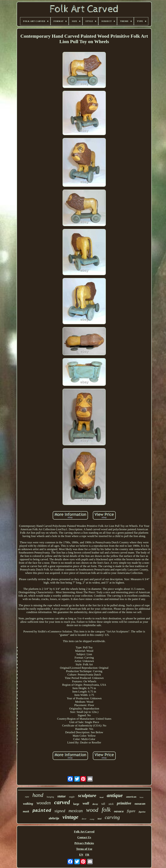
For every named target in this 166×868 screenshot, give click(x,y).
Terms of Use (84, 849)
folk (106, 810)
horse (142, 797)
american (131, 797)
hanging (50, 797)
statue (61, 796)
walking (28, 804)
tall (103, 804)
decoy (95, 804)
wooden (44, 803)
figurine (142, 812)
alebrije (54, 818)
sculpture (87, 795)
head (102, 797)
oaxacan (140, 804)
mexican (76, 811)
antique (115, 795)
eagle (72, 797)
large (76, 804)
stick (111, 804)
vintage (70, 817)
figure (131, 811)
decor (84, 819)
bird (99, 819)
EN (81, 855)
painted (42, 811)
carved (62, 802)
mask (26, 811)
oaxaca (119, 811)
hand (38, 795)
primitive (124, 803)
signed (60, 811)
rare (27, 797)
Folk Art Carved (84, 832)
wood (92, 810)
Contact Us (84, 837)
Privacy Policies (84, 843)
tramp (92, 819)
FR (87, 855)
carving (112, 817)
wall (86, 803)
